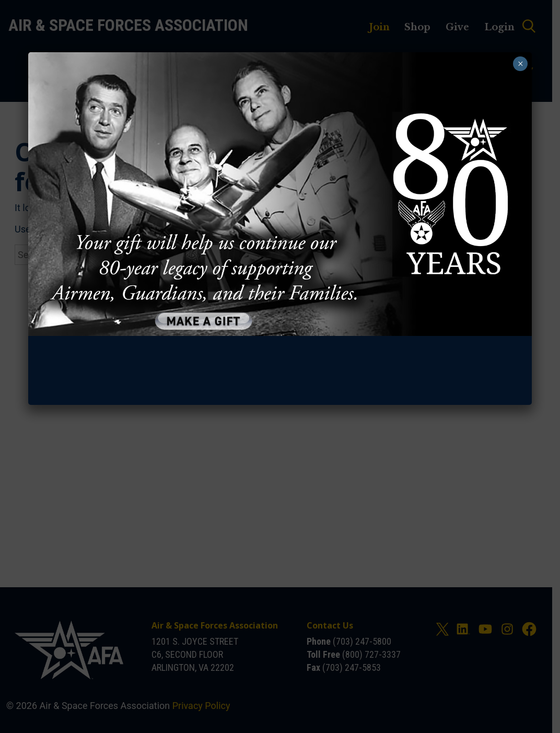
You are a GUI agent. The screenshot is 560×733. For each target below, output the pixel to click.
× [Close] (522, 64)
